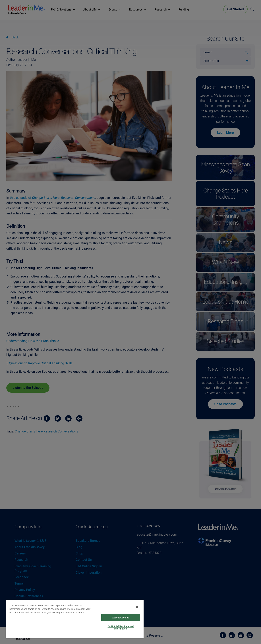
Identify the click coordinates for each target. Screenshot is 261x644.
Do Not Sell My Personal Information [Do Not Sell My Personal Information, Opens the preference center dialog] (121, 628)
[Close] (137, 607)
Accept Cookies (121, 618)
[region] (75, 619)
